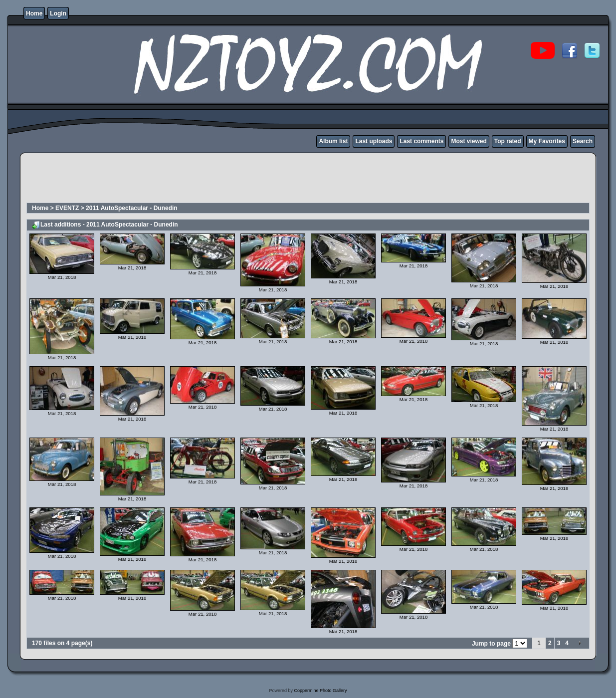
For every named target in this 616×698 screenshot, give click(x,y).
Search (583, 141)
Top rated (508, 141)
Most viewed (469, 141)
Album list (333, 141)
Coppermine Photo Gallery (320, 691)
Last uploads (374, 141)
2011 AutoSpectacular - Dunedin (132, 208)
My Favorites (547, 141)
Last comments (421, 141)
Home (34, 13)
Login (58, 13)
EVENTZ (67, 208)
